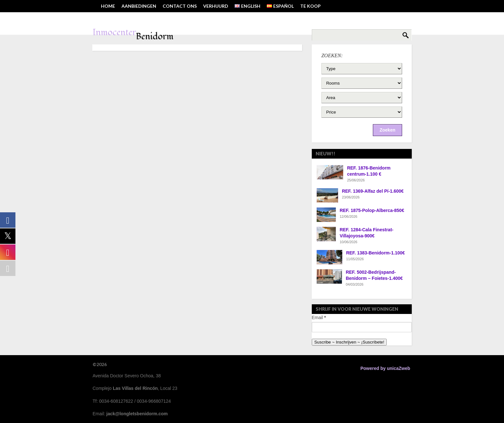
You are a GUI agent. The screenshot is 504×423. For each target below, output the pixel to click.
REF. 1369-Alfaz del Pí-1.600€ (373, 191)
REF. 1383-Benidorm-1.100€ (376, 253)
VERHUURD (216, 6)
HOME (108, 6)
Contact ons (180, 6)
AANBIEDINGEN (139, 6)
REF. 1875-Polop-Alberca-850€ (372, 210)
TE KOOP (310, 6)
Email (319, 317)
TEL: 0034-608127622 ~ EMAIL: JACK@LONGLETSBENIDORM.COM (172, 18)
